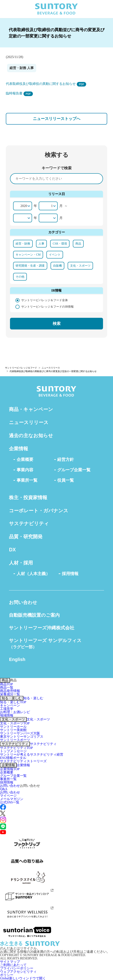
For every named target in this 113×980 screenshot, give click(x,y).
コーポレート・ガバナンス (39, 511)
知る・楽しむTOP (13, 702)
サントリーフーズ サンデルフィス (45, 643)
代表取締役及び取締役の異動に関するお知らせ (46, 84)
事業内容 (25, 470)
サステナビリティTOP (16, 748)
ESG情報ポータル (13, 758)
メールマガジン (12, 799)
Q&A (4, 789)
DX (12, 550)
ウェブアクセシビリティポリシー (18, 973)
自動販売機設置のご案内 (34, 615)
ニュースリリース (51, 368)
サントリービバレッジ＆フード (21, 368)
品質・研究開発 (26, 537)
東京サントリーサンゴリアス (22, 737)
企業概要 (25, 459)
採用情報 (70, 574)
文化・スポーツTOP (15, 723)
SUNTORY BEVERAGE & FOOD (56, 9)
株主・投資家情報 (28, 497)
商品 (5, 680)
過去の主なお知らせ (31, 436)
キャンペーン (10, 705)
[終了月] (48, 218)
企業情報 (19, 449)
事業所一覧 (27, 480)
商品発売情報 (10, 691)
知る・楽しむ (12, 698)
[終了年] (23, 218)
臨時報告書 (19, 93)
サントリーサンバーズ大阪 (20, 733)
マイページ (8, 796)
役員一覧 (66, 480)
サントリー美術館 (13, 730)
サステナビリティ (29, 523)
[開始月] (48, 206)
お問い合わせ (23, 602)
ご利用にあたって (13, 965)
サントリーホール (13, 727)
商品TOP (6, 684)
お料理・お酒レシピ (15, 712)
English (17, 659)
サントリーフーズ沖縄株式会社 (42, 628)
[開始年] (23, 206)
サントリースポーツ (15, 740)
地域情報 (7, 715)
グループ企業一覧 (74, 470)
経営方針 (66, 459)
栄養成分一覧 (10, 694)
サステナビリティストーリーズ (23, 761)
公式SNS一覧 (10, 802)
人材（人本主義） (33, 574)
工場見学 (7, 709)
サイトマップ (10, 962)
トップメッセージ (13, 751)
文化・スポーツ (13, 719)
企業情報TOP (10, 769)
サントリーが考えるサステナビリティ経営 (32, 754)
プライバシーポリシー (17, 968)
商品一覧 (7, 687)
